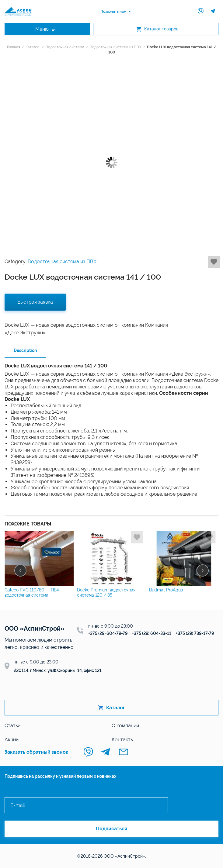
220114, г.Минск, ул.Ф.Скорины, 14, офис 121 (58, 670)
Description (25, 350)
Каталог (32, 47)
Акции (12, 740)
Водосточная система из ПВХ (116, 47)
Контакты (123, 740)
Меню (46, 29)
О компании (125, 726)
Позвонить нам (113, 12)
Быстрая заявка (35, 302)
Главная (14, 47)
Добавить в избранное (214, 262)
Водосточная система (65, 47)
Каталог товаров (157, 29)
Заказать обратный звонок (37, 752)
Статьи (12, 726)
